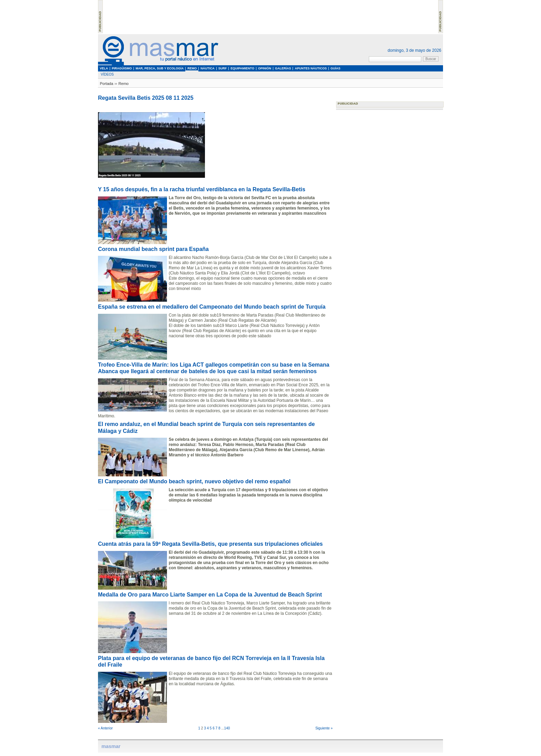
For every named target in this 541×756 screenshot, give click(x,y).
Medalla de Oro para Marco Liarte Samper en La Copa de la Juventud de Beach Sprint (210, 595)
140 (227, 728)
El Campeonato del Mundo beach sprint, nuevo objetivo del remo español (194, 481)
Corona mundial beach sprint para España (153, 249)
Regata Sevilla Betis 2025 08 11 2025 (146, 98)
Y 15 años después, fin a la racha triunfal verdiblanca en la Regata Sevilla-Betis (202, 189)
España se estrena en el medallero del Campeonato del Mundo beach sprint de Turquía (212, 307)
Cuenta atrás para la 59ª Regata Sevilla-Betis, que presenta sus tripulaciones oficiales (210, 544)
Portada (107, 84)
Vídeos (107, 74)
